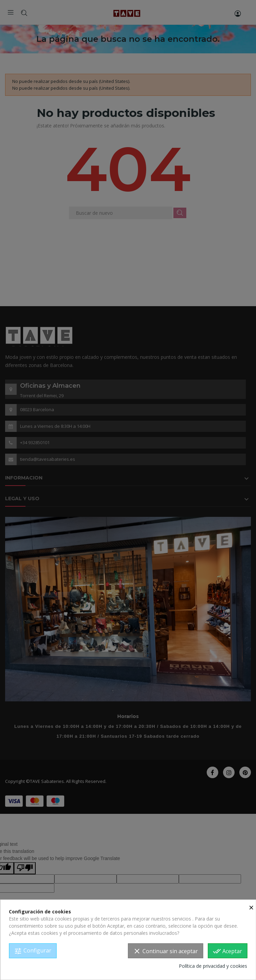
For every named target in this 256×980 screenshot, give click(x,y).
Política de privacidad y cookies (213, 966)
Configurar (33, 951)
